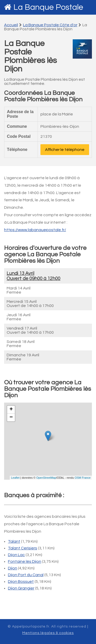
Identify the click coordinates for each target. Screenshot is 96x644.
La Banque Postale (48, 7)
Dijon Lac (16, 555)
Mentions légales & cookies (48, 633)
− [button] (11, 418)
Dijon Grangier (21, 588)
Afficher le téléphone (65, 150)
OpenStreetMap (46, 478)
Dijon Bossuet (21, 582)
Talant (14, 541)
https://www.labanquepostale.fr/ (35, 230)
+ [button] (11, 410)
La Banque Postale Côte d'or (50, 25)
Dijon (13, 568)
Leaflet (15, 478)
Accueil (11, 25)
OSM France (83, 478)
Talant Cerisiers (23, 548)
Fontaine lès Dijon (25, 561)
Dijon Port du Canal (26, 575)
